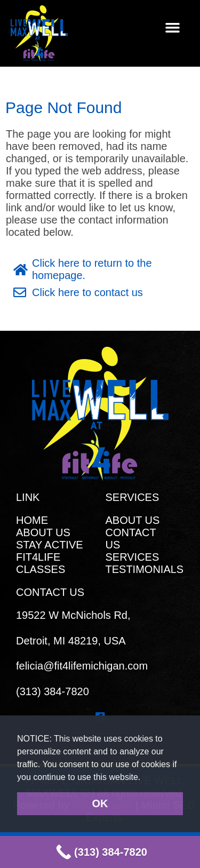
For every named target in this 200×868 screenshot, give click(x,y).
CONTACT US (131, 539)
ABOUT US (43, 532)
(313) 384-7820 (53, 691)
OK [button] (100, 803)
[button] (145, 778)
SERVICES (133, 557)
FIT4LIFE (38, 557)
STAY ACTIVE (50, 545)
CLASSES (41, 569)
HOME (32, 520)
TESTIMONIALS (145, 569)
